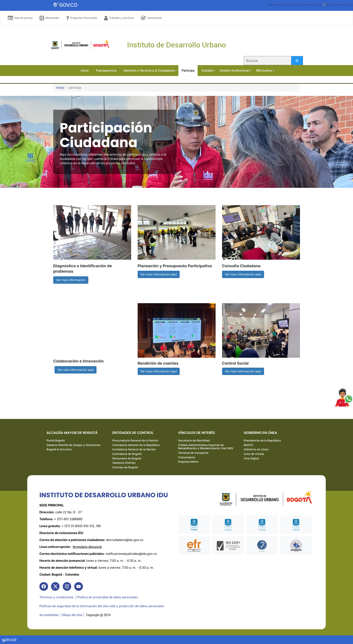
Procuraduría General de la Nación (135, 441)
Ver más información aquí (76, 370)
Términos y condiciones (56, 598)
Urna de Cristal (254, 454)
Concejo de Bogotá (125, 467)
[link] (44, 587)
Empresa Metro (188, 462)
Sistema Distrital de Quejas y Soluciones (73, 445)
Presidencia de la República (262, 441)
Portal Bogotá (56, 441)
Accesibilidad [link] (49, 615)
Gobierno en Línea (256, 450)
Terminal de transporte (193, 453)
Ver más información (71, 280)
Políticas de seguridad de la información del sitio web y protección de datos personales (102, 606)
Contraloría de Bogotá (127, 454)
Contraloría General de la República (136, 445)
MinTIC (248, 445)
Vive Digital (251, 459)
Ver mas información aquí (159, 274)
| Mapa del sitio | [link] (72, 615)
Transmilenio (187, 457)
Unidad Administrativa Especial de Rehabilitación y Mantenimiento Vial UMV (206, 447)
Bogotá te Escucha (59, 450)
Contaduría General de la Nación (134, 450)
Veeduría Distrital (124, 463)
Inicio (60, 88)
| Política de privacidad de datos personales (107, 598)
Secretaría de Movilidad (194, 441)
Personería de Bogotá (127, 459)
